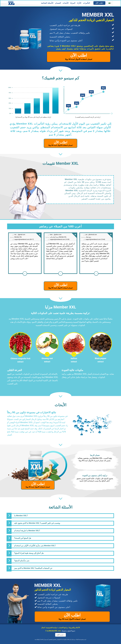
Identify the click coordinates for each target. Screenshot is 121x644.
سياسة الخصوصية (52, 628)
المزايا (73, 3)
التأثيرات (86, 3)
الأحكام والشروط (74, 628)
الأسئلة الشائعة (47, 3)
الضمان (58, 3)
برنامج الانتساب (63, 628)
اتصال (43, 628)
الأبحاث (66, 3)
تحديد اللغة (61, 635)
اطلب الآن (99, 3)
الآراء (79, 3)
